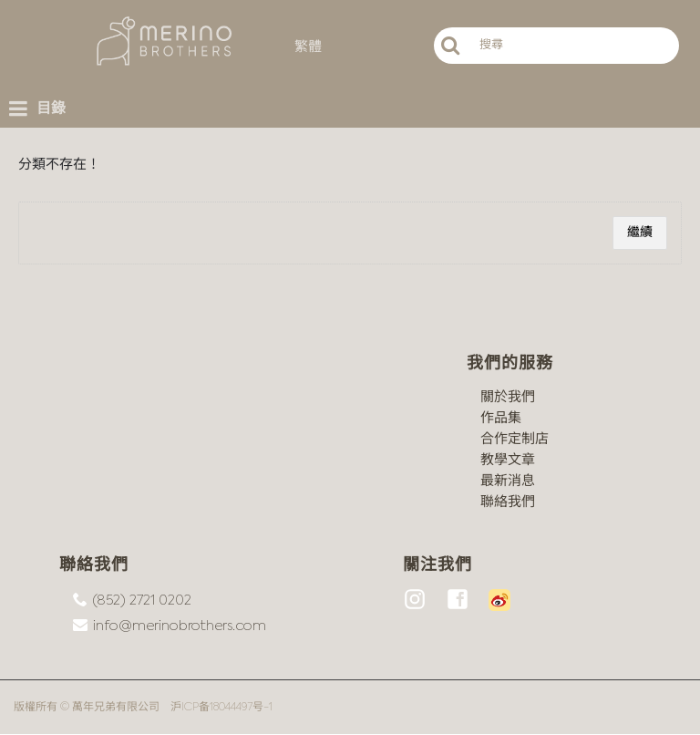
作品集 (501, 418)
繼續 (640, 233)
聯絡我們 (508, 502)
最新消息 (508, 481)
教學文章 (508, 460)
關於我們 (508, 397)
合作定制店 (515, 439)
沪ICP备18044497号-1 (221, 708)
